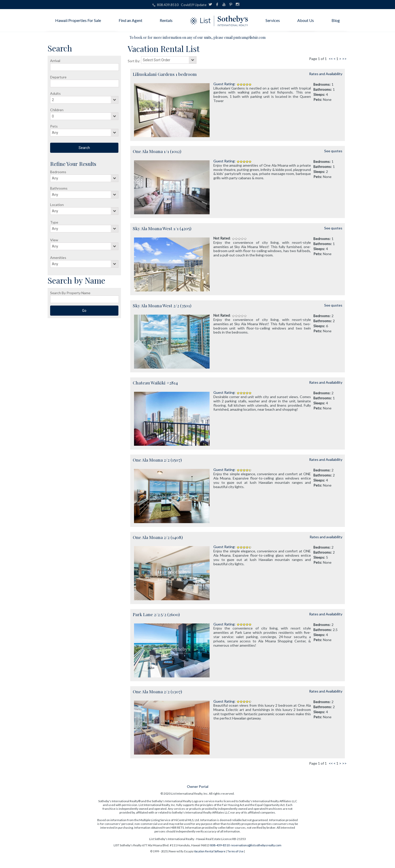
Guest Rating (224, 84)
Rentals (166, 20)
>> (344, 59)
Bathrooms (59, 188)
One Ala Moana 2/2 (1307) (157, 691)
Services (273, 20)
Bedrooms (58, 172)
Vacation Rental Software (210, 851)
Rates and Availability (326, 74)
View (54, 240)
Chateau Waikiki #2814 (155, 383)
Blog (336, 20)
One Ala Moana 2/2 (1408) (158, 537)
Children (57, 110)
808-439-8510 (220, 845)
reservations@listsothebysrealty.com (256, 845)
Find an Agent (130, 20)
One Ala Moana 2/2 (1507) (157, 460)
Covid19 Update (194, 5)
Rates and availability (326, 537)
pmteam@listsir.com (249, 37)
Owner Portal (198, 786)
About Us (306, 20)
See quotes (333, 151)
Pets (54, 126)
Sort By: (134, 61)
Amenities (58, 258)
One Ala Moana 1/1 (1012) (157, 151)
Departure (58, 77)
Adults (55, 93)
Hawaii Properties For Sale (78, 20)
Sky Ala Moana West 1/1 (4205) (162, 228)
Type (54, 222)
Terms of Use (235, 851)
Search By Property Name (70, 293)
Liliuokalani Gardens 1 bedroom (165, 74)
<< (331, 59)
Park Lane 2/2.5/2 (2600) (156, 614)
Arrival (55, 61)
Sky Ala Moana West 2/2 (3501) (162, 305)
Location (57, 205)
